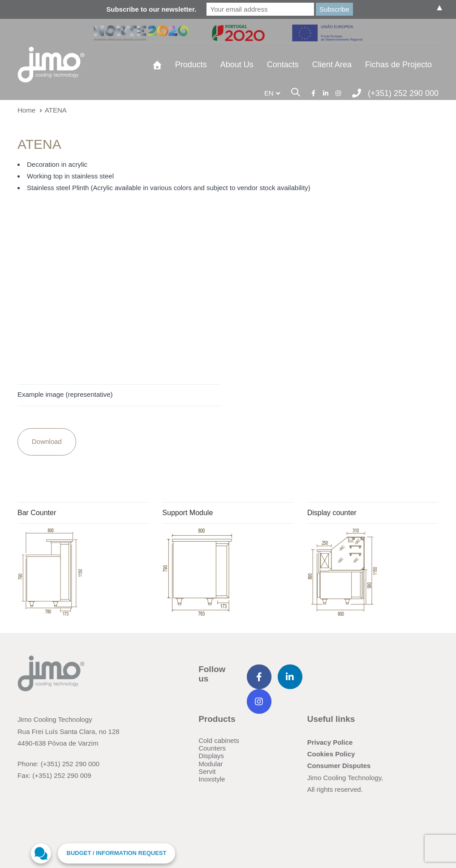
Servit (207, 771)
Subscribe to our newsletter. (151, 9)
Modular (211, 764)
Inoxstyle (212, 779)
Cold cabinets (219, 740)
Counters (212, 748)
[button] (272, 93)
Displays (211, 756)
